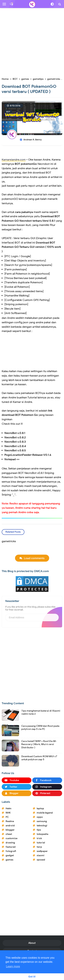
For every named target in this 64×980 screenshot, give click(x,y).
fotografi (11, 851)
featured (11, 847)
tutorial (41, 843)
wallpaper (42, 851)
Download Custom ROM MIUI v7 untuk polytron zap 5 (39, 758)
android (10, 826)
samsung (42, 821)
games (9, 860)
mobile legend (45, 813)
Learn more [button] (13, 966)
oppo (40, 817)
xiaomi (41, 855)
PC (7, 817)
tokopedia (42, 834)
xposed (41, 860)
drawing (10, 843)
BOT (8, 112)
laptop (40, 808)
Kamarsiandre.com (14, 160)
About (32, 943)
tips (39, 830)
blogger (10, 830)
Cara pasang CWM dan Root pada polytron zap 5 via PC (40, 728)
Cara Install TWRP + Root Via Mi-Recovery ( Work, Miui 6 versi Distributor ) (39, 744)
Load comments (34, 558)
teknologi (42, 826)
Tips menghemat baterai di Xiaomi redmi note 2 (41, 712)
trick (39, 838)
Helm (9, 808)
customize (12, 838)
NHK (8, 813)
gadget (10, 855)
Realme (10, 821)
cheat (9, 834)
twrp (39, 847)
